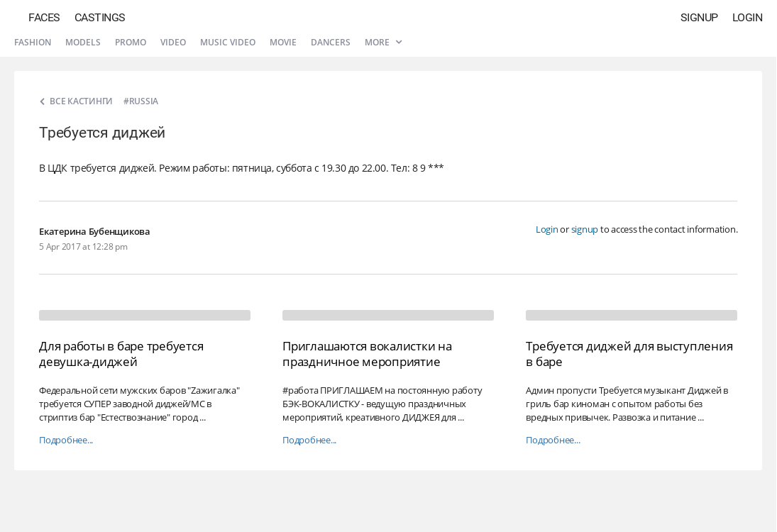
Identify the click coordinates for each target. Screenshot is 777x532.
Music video (228, 42)
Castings (100, 17)
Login (748, 17)
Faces (44, 17)
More (383, 42)
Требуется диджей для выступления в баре (629, 354)
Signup (699, 17)
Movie (283, 42)
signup (585, 229)
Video (173, 42)
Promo (131, 42)
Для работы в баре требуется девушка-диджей (121, 354)
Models (83, 42)
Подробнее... (66, 440)
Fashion (33, 42)
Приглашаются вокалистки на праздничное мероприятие (367, 354)
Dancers (331, 42)
